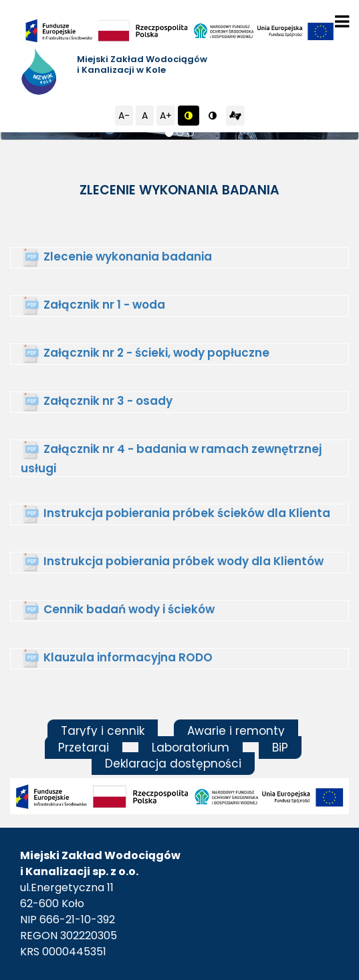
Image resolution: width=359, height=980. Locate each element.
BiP (280, 748)
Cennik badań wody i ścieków (129, 609)
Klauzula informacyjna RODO (128, 657)
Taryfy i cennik (103, 731)
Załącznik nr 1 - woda (104, 305)
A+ (166, 116)
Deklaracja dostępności (173, 764)
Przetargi (84, 748)
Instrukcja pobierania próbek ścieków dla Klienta (187, 513)
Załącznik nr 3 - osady (108, 401)
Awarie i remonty (236, 731)
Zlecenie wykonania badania (128, 257)
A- (124, 116)
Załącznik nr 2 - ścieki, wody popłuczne (156, 353)
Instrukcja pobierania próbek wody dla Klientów (184, 561)
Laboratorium (191, 748)
